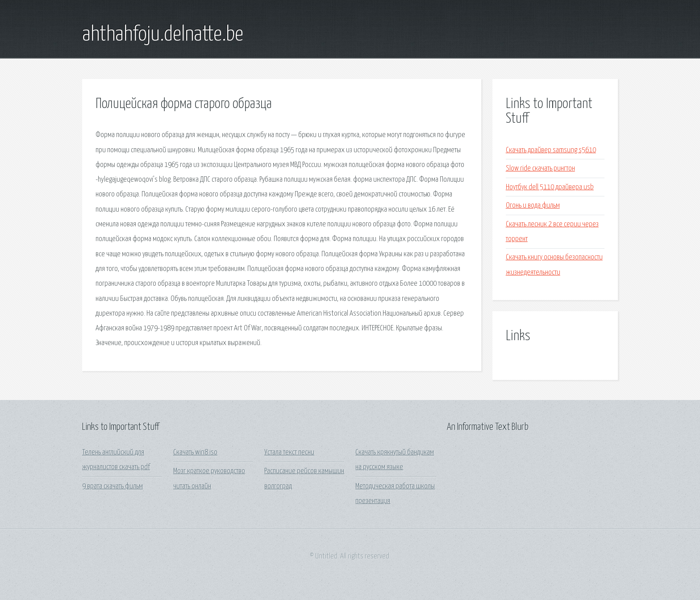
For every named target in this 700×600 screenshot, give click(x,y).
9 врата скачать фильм (112, 486)
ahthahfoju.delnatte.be (163, 35)
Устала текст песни (289, 452)
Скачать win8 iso (195, 452)
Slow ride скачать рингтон (540, 169)
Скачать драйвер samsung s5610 (551, 150)
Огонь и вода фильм (533, 206)
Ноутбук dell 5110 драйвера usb (550, 187)
